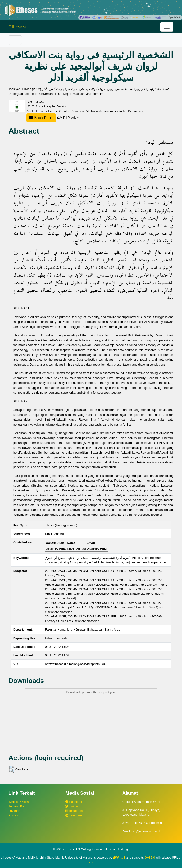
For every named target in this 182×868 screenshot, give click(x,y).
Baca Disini (41, 118)
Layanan (14, 811)
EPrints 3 (119, 857)
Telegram (74, 815)
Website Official (19, 802)
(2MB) (46, 118)
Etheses (17, 27)
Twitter (72, 806)
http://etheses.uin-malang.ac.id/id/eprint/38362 (76, 664)
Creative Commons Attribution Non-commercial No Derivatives (101, 111)
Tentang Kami (18, 806)
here (91, 862)
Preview (73, 118)
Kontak (13, 815)
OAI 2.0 (150, 857)
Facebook (74, 802)
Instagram (74, 811)
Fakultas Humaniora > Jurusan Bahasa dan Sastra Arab (83, 629)
